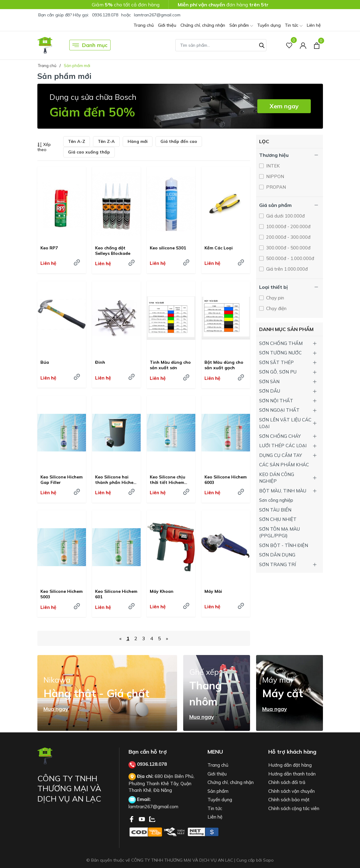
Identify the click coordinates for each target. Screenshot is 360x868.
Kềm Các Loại (219, 248)
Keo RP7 (49, 248)
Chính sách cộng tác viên (294, 808)
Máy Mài (213, 591)
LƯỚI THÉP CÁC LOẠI (283, 446)
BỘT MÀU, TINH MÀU (283, 491)
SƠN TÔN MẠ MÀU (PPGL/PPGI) (279, 532)
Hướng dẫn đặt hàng (290, 765)
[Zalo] (152, 819)
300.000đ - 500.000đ (288, 248)
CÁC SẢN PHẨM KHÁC (284, 465)
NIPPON (274, 176)
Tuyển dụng (269, 25)
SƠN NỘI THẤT (276, 401)
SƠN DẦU (270, 391)
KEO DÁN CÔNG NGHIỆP (277, 478)
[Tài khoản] (303, 45)
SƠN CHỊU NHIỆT (278, 519)
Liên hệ (314, 25)
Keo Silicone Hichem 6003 (226, 480)
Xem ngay (284, 106)
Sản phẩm (241, 26)
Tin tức (294, 26)
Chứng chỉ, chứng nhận (203, 25)
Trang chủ (144, 25)
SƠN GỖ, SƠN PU (278, 372)
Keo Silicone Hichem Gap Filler (62, 480)
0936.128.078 (105, 15)
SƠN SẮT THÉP (276, 362)
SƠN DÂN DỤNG (277, 555)
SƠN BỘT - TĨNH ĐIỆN (284, 545)
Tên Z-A (106, 141)
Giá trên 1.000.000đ (286, 269)
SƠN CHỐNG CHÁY (280, 436)
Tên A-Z (77, 141)
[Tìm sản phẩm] (221, 45)
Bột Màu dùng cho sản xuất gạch (224, 365)
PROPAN (275, 187)
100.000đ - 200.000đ (288, 226)
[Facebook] (132, 819)
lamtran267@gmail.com (157, 15)
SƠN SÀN (269, 382)
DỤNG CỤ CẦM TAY (281, 455)
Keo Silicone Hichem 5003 (62, 594)
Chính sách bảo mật (289, 800)
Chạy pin (274, 298)
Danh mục (90, 45)
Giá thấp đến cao (179, 141)
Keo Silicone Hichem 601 (116, 594)
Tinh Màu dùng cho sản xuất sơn (170, 365)
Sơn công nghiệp (276, 500)
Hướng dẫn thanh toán (292, 774)
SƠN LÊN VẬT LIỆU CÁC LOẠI (285, 423)
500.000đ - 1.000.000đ (290, 258)
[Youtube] (142, 819)
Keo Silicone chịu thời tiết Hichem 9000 (168, 480)
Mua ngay (56, 709)
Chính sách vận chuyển (291, 791)
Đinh (100, 362)
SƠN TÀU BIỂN (275, 510)
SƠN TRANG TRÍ (278, 564)
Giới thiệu (167, 25)
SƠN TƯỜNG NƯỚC (280, 353)
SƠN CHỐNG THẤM (281, 343)
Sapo (268, 860)
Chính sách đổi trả (287, 782)
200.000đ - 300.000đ (288, 237)
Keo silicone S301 (168, 248)
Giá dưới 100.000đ (285, 216)
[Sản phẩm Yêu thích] (289, 45)
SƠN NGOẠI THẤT (279, 410)
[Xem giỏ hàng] (317, 45)
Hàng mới (138, 141)
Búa (45, 362)
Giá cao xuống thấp (89, 152)
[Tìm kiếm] (262, 45)
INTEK (272, 166)
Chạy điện (276, 308)
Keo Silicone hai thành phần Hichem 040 (116, 480)
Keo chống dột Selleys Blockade (113, 251)
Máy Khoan (162, 591)
